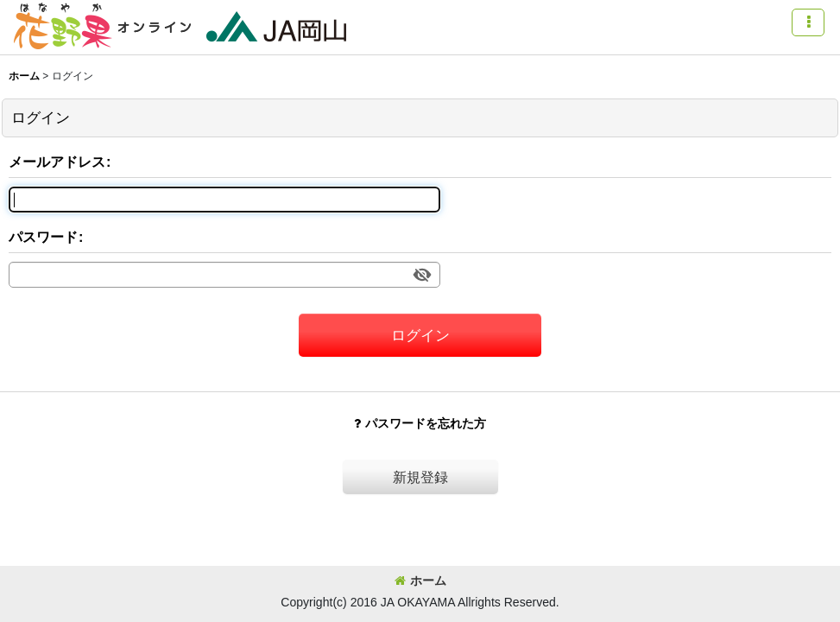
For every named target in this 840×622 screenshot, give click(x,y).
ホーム (420, 581)
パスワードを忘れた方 (420, 423)
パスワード (43, 237)
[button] (808, 22)
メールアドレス (57, 162)
